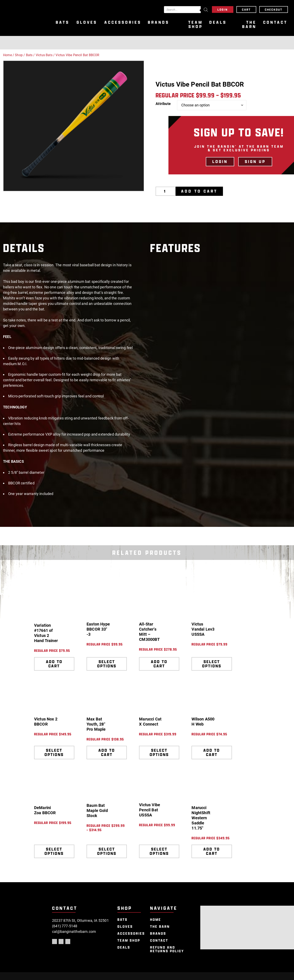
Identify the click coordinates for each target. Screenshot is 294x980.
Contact (275, 22)
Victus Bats (44, 55)
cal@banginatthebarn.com (74, 932)
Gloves (87, 22)
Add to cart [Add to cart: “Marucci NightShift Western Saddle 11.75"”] (212, 851)
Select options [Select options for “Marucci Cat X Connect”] (159, 752)
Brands (159, 22)
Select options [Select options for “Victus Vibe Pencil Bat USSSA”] (159, 851)
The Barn (249, 25)
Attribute (163, 104)
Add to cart (199, 191)
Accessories (123, 22)
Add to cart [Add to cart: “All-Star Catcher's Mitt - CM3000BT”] (159, 664)
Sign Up (255, 162)
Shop (19, 55)
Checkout (274, 9)
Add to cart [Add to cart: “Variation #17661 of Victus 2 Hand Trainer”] (54, 664)
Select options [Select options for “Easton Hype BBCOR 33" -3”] (107, 664)
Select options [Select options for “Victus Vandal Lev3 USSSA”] (212, 664)
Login (223, 9)
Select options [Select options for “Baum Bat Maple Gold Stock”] (107, 851)
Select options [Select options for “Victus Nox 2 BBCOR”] (54, 752)
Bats (63, 22)
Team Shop (195, 25)
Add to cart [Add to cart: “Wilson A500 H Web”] (212, 752)
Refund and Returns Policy (167, 949)
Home (7, 55)
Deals (218, 22)
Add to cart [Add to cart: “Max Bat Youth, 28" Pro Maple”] (107, 752)
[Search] (206, 10)
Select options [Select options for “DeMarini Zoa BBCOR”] (54, 851)
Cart (246, 9)
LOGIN (220, 162)
